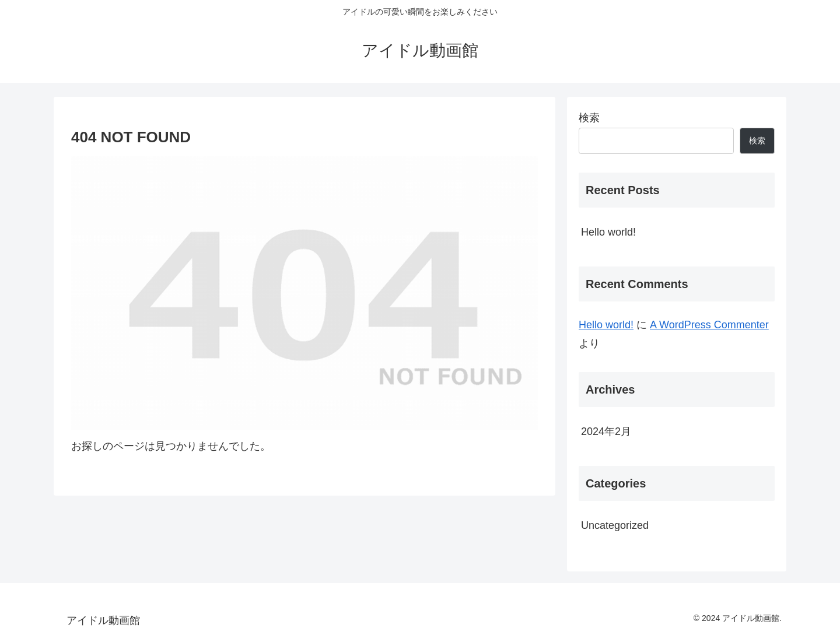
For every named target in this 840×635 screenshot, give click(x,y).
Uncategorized (615, 525)
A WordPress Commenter (709, 325)
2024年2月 (606, 431)
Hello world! (608, 232)
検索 (589, 118)
